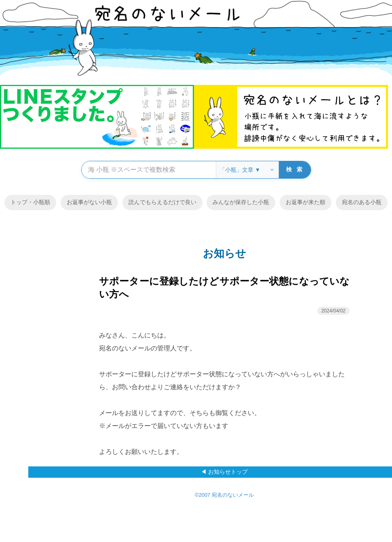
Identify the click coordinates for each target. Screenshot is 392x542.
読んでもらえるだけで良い (162, 202)
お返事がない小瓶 (89, 202)
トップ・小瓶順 (30, 202)
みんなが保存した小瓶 (241, 202)
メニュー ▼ (331, 271)
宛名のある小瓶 (362, 202)
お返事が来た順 (306, 202)
